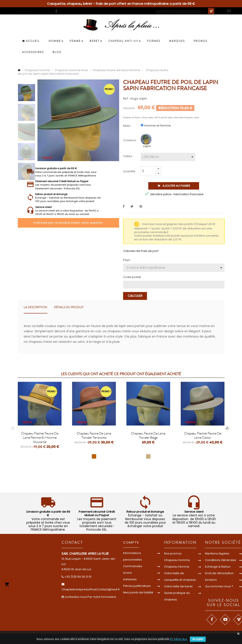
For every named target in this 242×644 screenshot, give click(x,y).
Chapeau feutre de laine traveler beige (148, 436)
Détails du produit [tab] (69, 307)
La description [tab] (35, 307)
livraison (211, 580)
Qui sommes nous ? (219, 586)
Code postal (132, 277)
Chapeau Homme (177, 560)
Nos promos (173, 553)
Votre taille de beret (178, 586)
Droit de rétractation (219, 573)
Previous (13, 429)
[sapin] (147, 140)
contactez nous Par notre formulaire (90, 597)
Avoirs (127, 573)
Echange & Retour (218, 567)
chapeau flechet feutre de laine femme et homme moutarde (40, 438)
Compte (131, 542)
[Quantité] (148, 171)
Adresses (130, 579)
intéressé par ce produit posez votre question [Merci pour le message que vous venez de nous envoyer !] (68, 223)
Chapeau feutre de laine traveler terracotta (94, 436)
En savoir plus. (179, 639)
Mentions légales (217, 553)
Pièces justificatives (137, 586)
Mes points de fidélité (138, 592)
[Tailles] (168, 157)
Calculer (135, 296)
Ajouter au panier (174, 186)
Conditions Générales (221, 560)
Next (227, 429)
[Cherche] (181, 11)
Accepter (198, 639)
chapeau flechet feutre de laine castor (203, 436)
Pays (126, 260)
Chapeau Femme (177, 567)
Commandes (133, 566)
